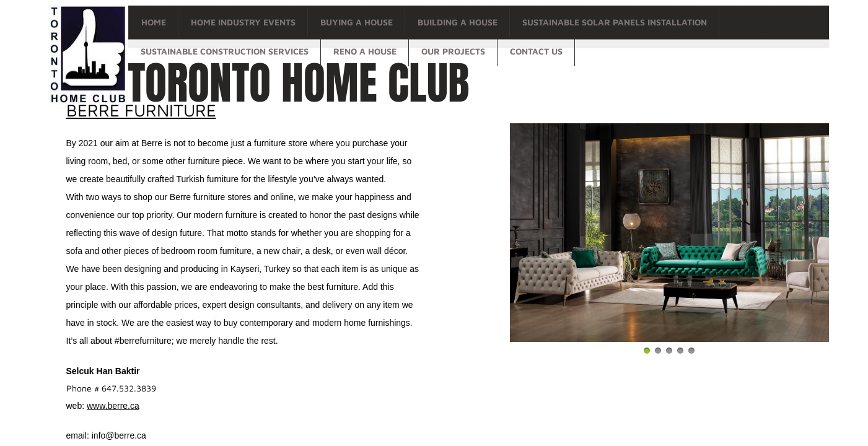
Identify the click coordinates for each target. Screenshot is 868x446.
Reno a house (365, 51)
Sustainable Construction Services (225, 51)
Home (154, 22)
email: (79, 435)
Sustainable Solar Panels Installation (615, 22)
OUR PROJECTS (453, 51)
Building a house (458, 22)
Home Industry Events (243, 22)
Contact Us (536, 51)
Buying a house (357, 22)
